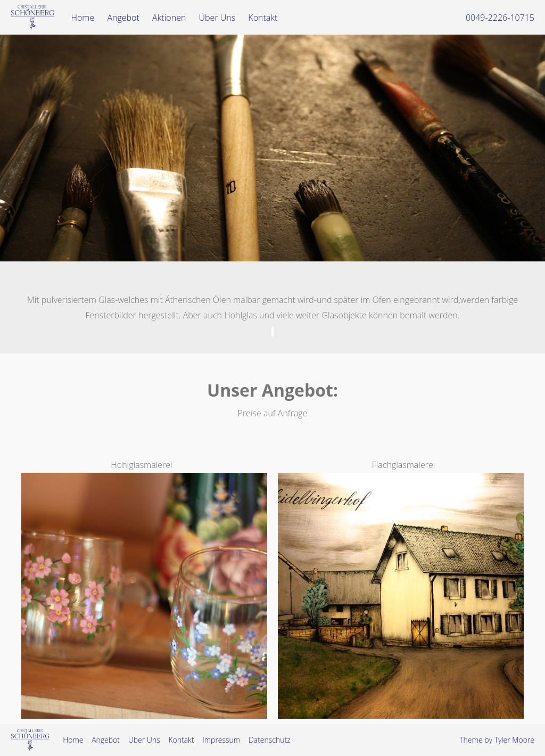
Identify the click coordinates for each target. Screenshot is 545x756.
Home (82, 18)
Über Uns (217, 18)
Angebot (123, 18)
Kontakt (263, 18)
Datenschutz (270, 740)
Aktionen (169, 18)
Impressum (221, 740)
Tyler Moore (514, 740)
